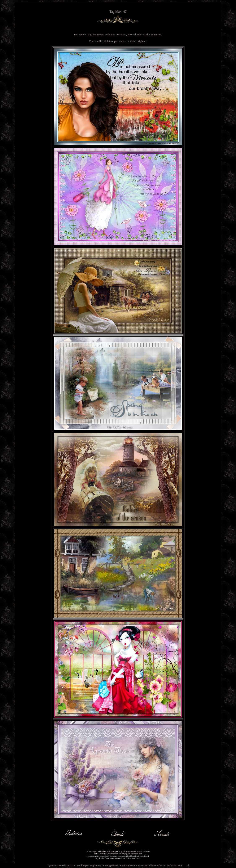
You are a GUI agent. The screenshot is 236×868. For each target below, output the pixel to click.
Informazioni (175, 865)
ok (188, 865)
